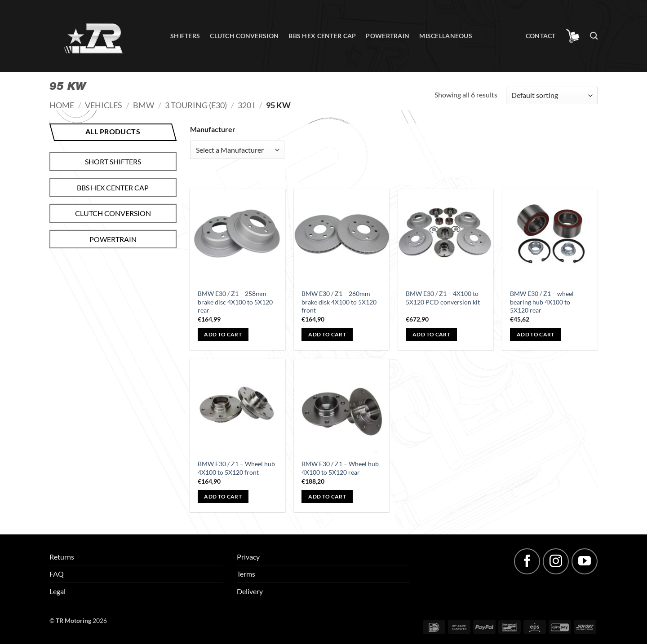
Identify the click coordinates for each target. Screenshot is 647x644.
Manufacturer (213, 129)
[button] (573, 36)
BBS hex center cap (322, 36)
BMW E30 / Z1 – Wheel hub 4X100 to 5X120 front (236, 468)
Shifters (185, 36)
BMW (144, 105)
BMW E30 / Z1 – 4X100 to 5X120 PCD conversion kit (443, 298)
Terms (246, 574)
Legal (58, 591)
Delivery (250, 591)
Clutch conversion (244, 36)
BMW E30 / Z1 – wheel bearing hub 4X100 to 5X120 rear (542, 302)
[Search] (594, 36)
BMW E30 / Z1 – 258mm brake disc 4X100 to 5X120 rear (235, 302)
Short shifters (113, 161)
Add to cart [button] (223, 334)
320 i (246, 105)
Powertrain (388, 36)
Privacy (248, 557)
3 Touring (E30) (196, 105)
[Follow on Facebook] (527, 561)
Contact (541, 36)
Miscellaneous (446, 36)
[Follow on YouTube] (585, 561)
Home (62, 105)
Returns (62, 557)
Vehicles (104, 105)
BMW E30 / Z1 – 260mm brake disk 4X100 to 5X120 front (339, 302)
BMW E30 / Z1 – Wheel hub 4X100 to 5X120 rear (340, 468)
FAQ (57, 574)
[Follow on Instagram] (556, 561)
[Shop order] (552, 95)
